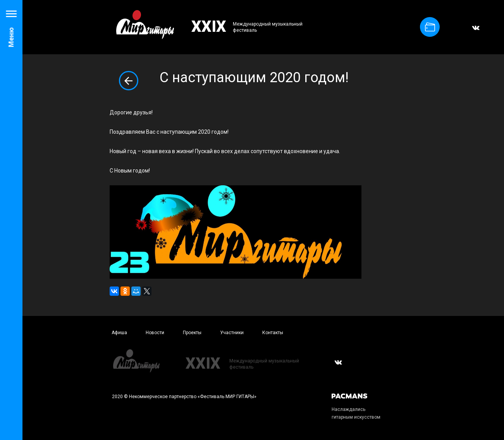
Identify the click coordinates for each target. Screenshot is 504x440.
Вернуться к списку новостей (129, 81)
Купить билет (430, 27)
